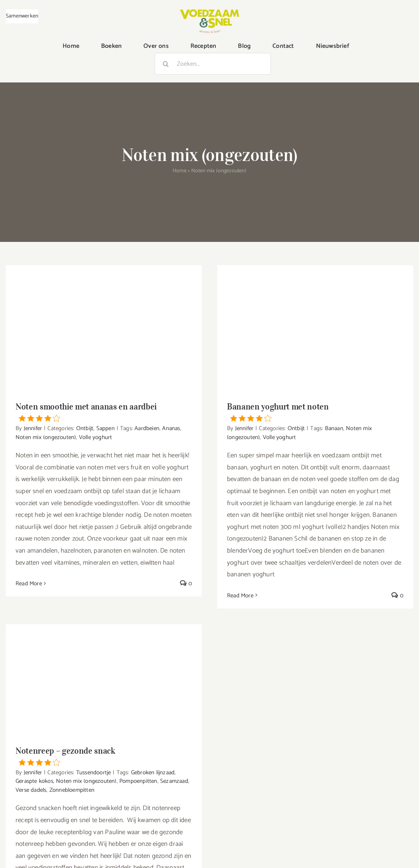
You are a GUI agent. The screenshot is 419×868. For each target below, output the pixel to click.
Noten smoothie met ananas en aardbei (104, 411)
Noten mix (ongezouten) (46, 437)
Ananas (171, 428)
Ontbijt (85, 428)
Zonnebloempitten (72, 790)
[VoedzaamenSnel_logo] (209, 12)
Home (180, 171)
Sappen (106, 428)
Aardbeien (147, 428)
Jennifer (33, 428)
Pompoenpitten (138, 781)
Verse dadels (31, 790)
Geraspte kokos (34, 781)
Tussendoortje (94, 773)
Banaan (334, 428)
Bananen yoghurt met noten (315, 411)
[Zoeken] (166, 64)
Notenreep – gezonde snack (104, 756)
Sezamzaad (174, 781)
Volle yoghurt (96, 437)
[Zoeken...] (213, 64)
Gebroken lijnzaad (153, 773)
